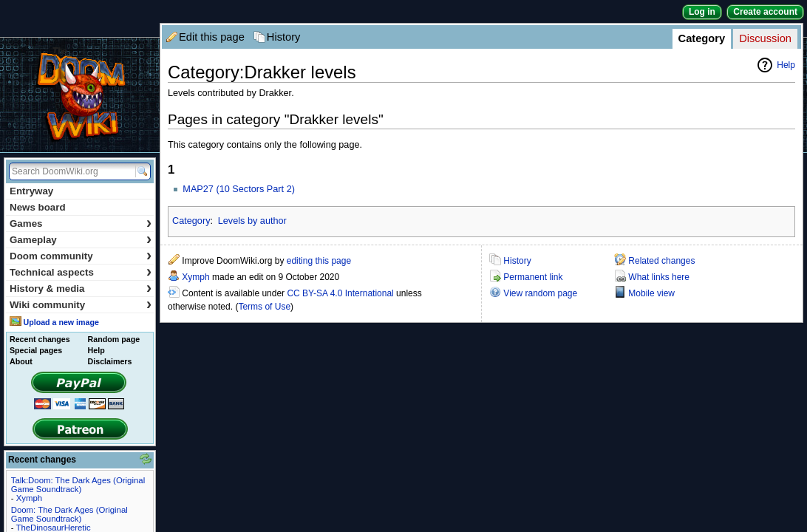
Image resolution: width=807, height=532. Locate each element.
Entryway (31, 191)
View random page (540, 293)
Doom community (81, 256)
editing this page (319, 261)
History (284, 37)
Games (81, 224)
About (21, 361)
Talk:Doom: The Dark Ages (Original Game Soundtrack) (78, 485)
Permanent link (533, 277)
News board (38, 207)
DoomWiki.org (80, 95)
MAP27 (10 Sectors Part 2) (239, 189)
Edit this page (212, 37)
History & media (81, 289)
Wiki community (81, 305)
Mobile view (651, 293)
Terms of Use (264, 307)
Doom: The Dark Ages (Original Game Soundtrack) (69, 514)
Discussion (765, 38)
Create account (765, 12)
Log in (702, 12)
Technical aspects (81, 272)
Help (786, 65)
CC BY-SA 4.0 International (340, 293)
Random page (114, 339)
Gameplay (81, 240)
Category (702, 38)
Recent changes (40, 339)
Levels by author (252, 221)
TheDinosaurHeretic (53, 528)
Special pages (36, 350)
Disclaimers (110, 361)
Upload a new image (61, 322)
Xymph (195, 277)
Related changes (661, 261)
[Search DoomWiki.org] (70, 171)
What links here (659, 277)
